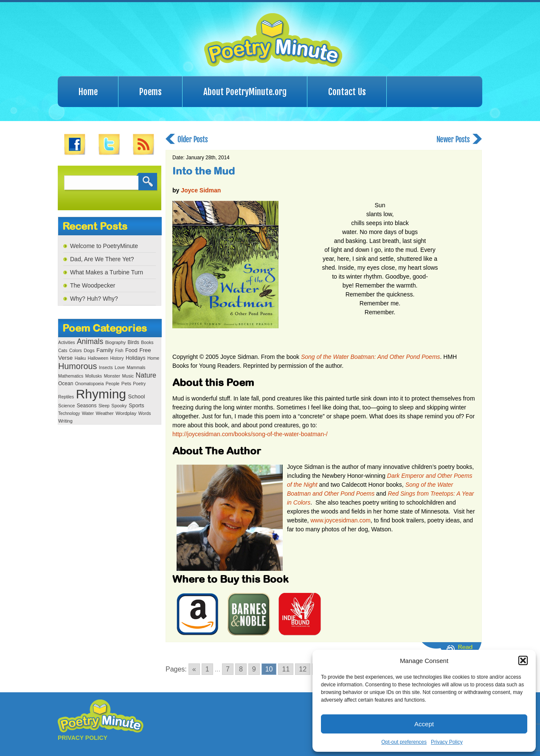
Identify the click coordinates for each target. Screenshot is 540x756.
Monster (112, 376)
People (113, 384)
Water (88, 413)
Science (66, 406)
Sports (136, 406)
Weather (105, 413)
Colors (76, 351)
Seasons (87, 406)
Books (147, 343)
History (117, 358)
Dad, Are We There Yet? (102, 259)
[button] (523, 660)
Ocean (66, 384)
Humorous (77, 366)
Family (105, 350)
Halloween (98, 358)
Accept (424, 724)
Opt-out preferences (404, 742)
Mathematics (71, 376)
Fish (119, 351)
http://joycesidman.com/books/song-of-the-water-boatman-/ (250, 434)
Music (128, 376)
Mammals (136, 368)
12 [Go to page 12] (303, 669)
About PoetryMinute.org (245, 92)
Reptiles (66, 397)
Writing (65, 421)
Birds (134, 342)
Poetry (139, 384)
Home (88, 92)
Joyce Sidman (201, 190)
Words (145, 413)
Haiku (80, 358)
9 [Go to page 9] (254, 669)
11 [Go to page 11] (286, 669)
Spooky (119, 406)
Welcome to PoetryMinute (104, 246)
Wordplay (126, 413)
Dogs (89, 350)
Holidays (136, 358)
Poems (150, 92)
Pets (126, 384)
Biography (115, 342)
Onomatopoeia (90, 384)
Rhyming (101, 394)
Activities (66, 343)
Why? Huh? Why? (94, 299)
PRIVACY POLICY (83, 738)
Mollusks (94, 376)
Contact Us (347, 92)
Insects (106, 368)
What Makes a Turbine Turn (107, 272)
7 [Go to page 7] (228, 669)
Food (131, 350)
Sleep (104, 406)
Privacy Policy (447, 742)
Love (120, 367)
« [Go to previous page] (194, 669)
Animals (90, 341)
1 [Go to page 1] (207, 669)
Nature (146, 375)
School (136, 396)
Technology (69, 413)
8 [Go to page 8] (241, 669)
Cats (63, 351)
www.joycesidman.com (340, 520)
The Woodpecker (93, 285)
